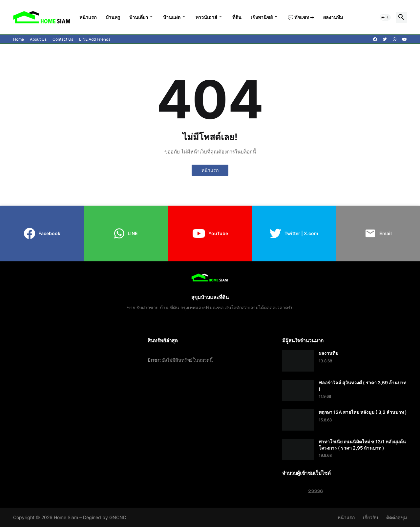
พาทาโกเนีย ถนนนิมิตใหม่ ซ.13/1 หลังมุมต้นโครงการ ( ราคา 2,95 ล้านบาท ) (362, 445)
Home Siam (66, 517)
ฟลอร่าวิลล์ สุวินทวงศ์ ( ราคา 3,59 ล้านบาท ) (362, 385)
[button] (385, 17)
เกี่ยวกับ (370, 517)
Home (19, 39)
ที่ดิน (237, 17)
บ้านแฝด (172, 17)
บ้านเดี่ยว (139, 17)
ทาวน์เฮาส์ (206, 17)
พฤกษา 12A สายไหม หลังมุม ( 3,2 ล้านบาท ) (363, 412)
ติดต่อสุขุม (397, 517)
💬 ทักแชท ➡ (301, 17)
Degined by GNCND (105, 517)
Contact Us (63, 39)
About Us (38, 39)
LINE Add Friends (95, 39)
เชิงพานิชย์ (262, 17)
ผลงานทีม (333, 17)
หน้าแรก (88, 17)
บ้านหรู (113, 17)
